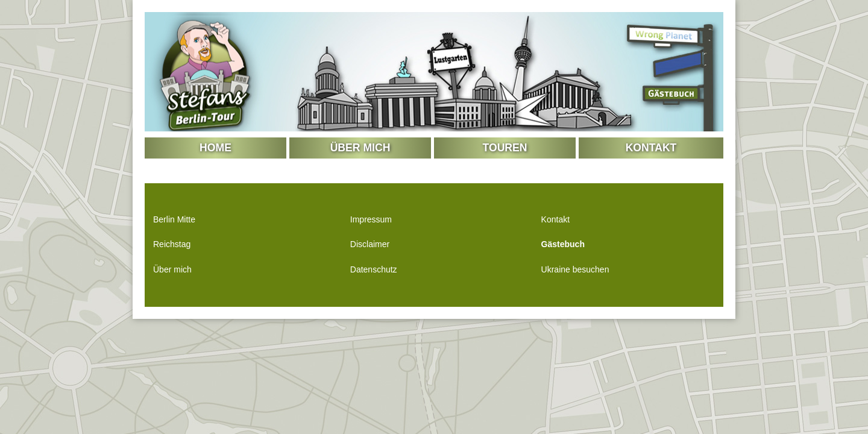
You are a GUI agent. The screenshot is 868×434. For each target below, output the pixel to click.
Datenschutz (374, 269)
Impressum (371, 219)
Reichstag (172, 244)
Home (215, 148)
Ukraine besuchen (575, 269)
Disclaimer (370, 244)
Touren (505, 148)
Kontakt (651, 148)
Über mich (360, 148)
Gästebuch (563, 244)
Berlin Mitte (174, 219)
